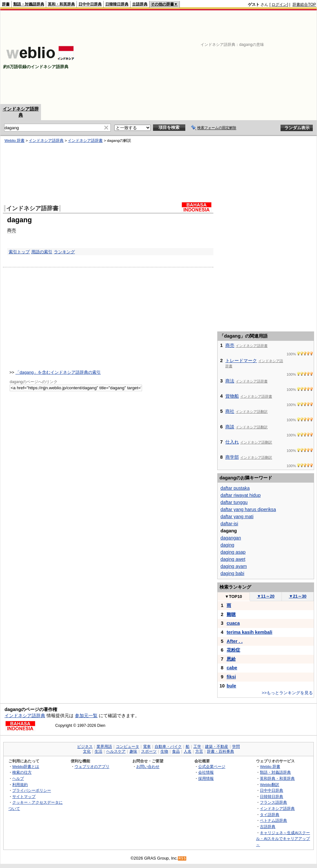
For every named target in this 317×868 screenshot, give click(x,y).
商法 (230, 381)
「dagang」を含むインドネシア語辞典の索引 (58, 372)
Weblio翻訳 (269, 784)
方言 (199, 751)
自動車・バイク (168, 747)
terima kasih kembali (250, 632)
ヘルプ (18, 778)
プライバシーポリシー (32, 790)
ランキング (64, 252)
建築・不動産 (217, 747)
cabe (232, 668)
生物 (164, 751)
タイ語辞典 (270, 815)
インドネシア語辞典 (46, 141)
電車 (147, 747)
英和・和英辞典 (61, 4)
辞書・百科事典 (220, 751)
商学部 (232, 457)
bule (231, 686)
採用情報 (206, 778)
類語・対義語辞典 (29, 4)
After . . (235, 641)
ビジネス (85, 747)
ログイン (279, 5)
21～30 (298, 596)
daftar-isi (229, 524)
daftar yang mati (237, 517)
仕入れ (232, 442)
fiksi (231, 677)
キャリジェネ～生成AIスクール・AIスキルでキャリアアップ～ (283, 839)
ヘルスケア (116, 751)
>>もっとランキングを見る (287, 693)
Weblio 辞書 (15, 141)
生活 (98, 751)
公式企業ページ (212, 766)
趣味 (133, 751)
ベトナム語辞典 (273, 820)
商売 (12, 230)
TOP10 (233, 596)
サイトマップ (24, 796)
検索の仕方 (22, 772)
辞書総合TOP (304, 5)
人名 (188, 751)
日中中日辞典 (90, 4)
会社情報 (206, 772)
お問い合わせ (148, 766)
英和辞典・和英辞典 (277, 778)
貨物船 (232, 396)
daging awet (233, 559)
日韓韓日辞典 (117, 4)
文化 (87, 751)
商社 (230, 411)
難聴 (231, 614)
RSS (182, 858)
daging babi (232, 573)
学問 (236, 747)
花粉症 (233, 650)
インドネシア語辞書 (85, 141)
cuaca (233, 623)
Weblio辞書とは (26, 766)
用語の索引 (42, 252)
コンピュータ (128, 747)
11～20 (266, 596)
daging (227, 545)
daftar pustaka (235, 488)
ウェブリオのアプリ (92, 766)
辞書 (6, 4)
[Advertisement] (221, 57)
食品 (176, 751)
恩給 (231, 659)
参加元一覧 (86, 716)
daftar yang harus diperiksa (248, 509)
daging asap (233, 552)
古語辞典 (140, 4)
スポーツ (149, 751)
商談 (230, 427)
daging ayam (234, 566)
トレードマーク (241, 361)
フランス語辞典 (273, 802)
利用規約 (20, 784)
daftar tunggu (234, 502)
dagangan (231, 538)
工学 (197, 747)
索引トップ (19, 252)
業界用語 (104, 747)
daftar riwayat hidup (240, 495)
